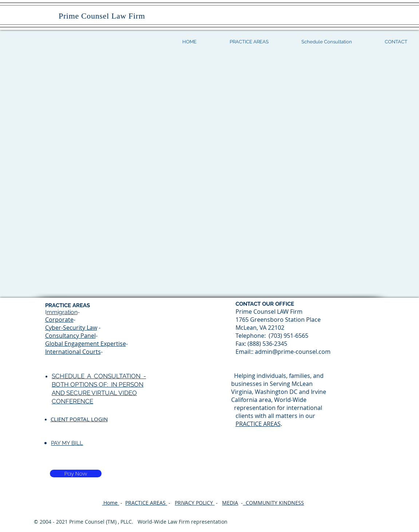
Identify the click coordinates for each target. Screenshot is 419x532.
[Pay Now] (76, 474)
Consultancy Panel (70, 336)
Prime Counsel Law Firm (99, 16)
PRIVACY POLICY (195, 503)
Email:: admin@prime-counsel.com (283, 352)
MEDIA (230, 503)
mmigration (62, 312)
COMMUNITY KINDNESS (273, 503)
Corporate (59, 320)
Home (110, 503)
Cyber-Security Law (71, 328)
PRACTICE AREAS (258, 424)
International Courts (73, 352)
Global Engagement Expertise (86, 344)
